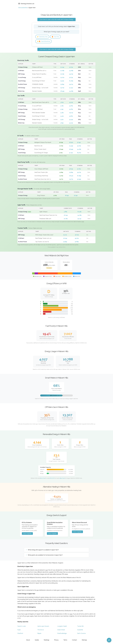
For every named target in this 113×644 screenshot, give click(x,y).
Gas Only (57, 37)
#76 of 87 (52, 479)
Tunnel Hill (80, 627)
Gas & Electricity (44, 42)
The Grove (41, 630)
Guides (37, 640)
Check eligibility (27, 534)
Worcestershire (23, 8)
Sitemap (84, 640)
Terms (65, 640)
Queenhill (80, 630)
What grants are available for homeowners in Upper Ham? (45, 556)
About (28, 640)
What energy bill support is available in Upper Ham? (43, 550)
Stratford (20, 634)
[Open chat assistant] (109, 640)
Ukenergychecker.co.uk (26, 4)
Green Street (61, 630)
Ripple (39, 634)
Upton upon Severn (43, 627)
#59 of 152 (62, 479)
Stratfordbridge (62, 634)
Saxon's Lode (22, 627)
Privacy (56, 640)
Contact (74, 640)
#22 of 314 (43, 479)
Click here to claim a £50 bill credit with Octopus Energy (56, 19)
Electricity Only (43, 37)
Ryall (19, 630)
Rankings (47, 640)
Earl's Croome (81, 634)
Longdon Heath (62, 627)
